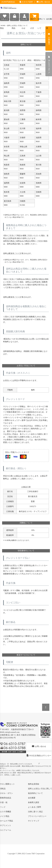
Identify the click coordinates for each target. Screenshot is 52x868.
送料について (41, 21)
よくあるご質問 (34, 807)
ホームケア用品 (6, 821)
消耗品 (3, 789)
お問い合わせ (43, 2)
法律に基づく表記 (35, 812)
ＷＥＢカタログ (49, 64)
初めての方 (33, 21)
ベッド (3, 807)
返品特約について (35, 793)
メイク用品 (5, 816)
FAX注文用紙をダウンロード (39, 757)
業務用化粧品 (6, 798)
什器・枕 (4, 802)
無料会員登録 (34, 784)
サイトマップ (34, 821)
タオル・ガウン (6, 793)
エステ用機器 (6, 812)
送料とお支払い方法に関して (40, 789)
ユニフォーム (6, 830)
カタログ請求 (26, 2)
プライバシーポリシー (37, 816)
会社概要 (32, 798)
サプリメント (6, 825)
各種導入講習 (34, 802)
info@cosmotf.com (12, 732)
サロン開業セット (7, 784)
